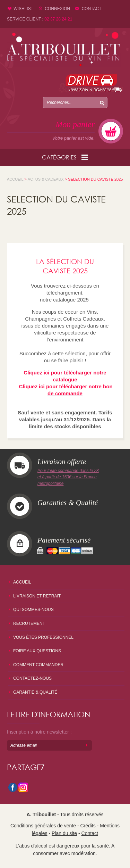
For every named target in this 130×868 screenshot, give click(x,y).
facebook (12, 788)
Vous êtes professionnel (43, 637)
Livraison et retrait (37, 596)
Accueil (22, 582)
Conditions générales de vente (43, 826)
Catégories (65, 157)
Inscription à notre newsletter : (39, 732)
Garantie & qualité (35, 692)
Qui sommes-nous (33, 610)
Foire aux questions (37, 651)
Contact (91, 9)
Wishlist (23, 9)
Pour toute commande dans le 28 (68, 471)
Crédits (88, 826)
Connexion (57, 9)
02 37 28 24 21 (58, 19)
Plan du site (64, 833)
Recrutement (29, 623)
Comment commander (38, 665)
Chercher (102, 102)
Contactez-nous (32, 678)
